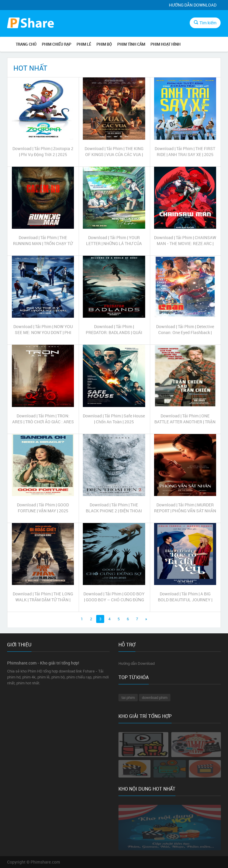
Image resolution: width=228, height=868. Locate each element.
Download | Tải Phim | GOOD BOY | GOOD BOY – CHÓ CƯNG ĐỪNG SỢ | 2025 (114, 597)
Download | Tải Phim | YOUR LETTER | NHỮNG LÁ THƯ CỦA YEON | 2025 (114, 241)
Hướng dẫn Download (193, 5)
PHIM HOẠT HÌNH (166, 44)
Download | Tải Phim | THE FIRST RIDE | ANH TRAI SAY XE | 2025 (185, 151)
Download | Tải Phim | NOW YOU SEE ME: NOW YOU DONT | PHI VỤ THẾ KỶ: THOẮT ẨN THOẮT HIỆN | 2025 (43, 330)
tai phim (128, 697)
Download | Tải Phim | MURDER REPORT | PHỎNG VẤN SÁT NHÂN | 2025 (185, 508)
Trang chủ (26, 44)
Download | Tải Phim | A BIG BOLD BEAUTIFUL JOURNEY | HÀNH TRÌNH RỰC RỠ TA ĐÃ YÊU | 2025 (185, 597)
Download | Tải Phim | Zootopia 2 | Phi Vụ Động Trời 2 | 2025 (43, 151)
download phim (155, 697)
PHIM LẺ (84, 44)
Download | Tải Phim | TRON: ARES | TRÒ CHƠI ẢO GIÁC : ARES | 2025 (43, 419)
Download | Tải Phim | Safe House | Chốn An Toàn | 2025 (114, 419)
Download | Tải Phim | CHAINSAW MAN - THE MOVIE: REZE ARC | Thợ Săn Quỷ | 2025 (185, 241)
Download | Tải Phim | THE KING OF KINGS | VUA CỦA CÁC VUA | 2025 (114, 152)
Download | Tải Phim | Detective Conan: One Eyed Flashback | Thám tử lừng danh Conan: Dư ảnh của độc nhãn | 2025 (185, 330)
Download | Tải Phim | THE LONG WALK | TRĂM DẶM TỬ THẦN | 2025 (43, 597)
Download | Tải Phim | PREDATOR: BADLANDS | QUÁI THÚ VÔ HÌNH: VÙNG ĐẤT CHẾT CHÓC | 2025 (114, 330)
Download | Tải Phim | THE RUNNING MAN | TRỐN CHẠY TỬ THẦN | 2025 (43, 241)
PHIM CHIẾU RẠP (57, 44)
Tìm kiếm (205, 23)
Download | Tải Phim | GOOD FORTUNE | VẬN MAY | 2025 (43, 508)
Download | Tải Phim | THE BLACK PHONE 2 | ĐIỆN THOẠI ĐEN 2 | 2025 (114, 508)
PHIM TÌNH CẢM (131, 44)
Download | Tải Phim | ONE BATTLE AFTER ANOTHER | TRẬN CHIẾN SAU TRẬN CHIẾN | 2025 (185, 419)
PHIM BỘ (104, 44)
